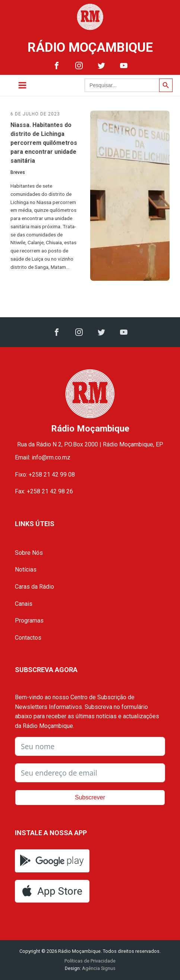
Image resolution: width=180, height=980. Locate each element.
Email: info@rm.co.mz (43, 457)
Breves (18, 172)
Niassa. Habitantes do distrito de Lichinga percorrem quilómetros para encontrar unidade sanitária (44, 143)
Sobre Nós (29, 553)
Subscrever (90, 797)
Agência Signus (98, 968)
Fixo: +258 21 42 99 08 (45, 475)
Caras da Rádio (34, 587)
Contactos (28, 638)
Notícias (26, 569)
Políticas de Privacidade (90, 961)
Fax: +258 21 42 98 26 (44, 491)
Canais (24, 604)
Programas (29, 621)
